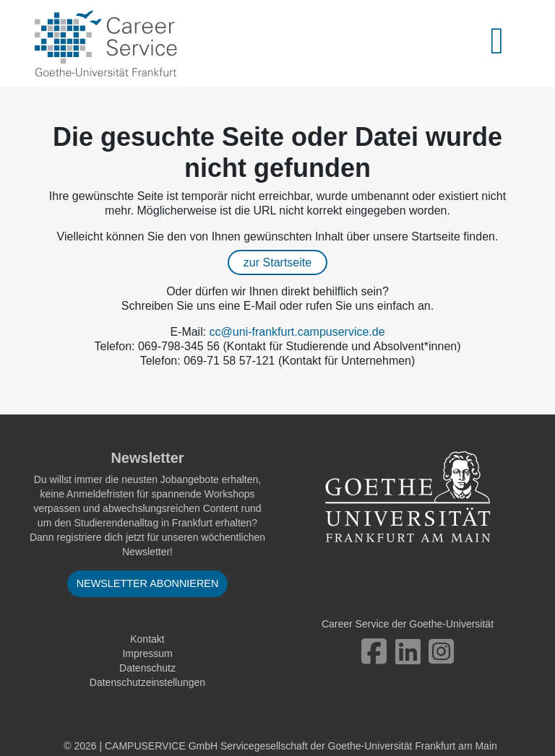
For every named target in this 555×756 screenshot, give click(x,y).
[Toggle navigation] (505, 43)
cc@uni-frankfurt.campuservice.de (297, 332)
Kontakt (147, 639)
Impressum (147, 653)
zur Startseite (277, 262)
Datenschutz (147, 668)
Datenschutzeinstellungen (147, 682)
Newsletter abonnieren (148, 583)
